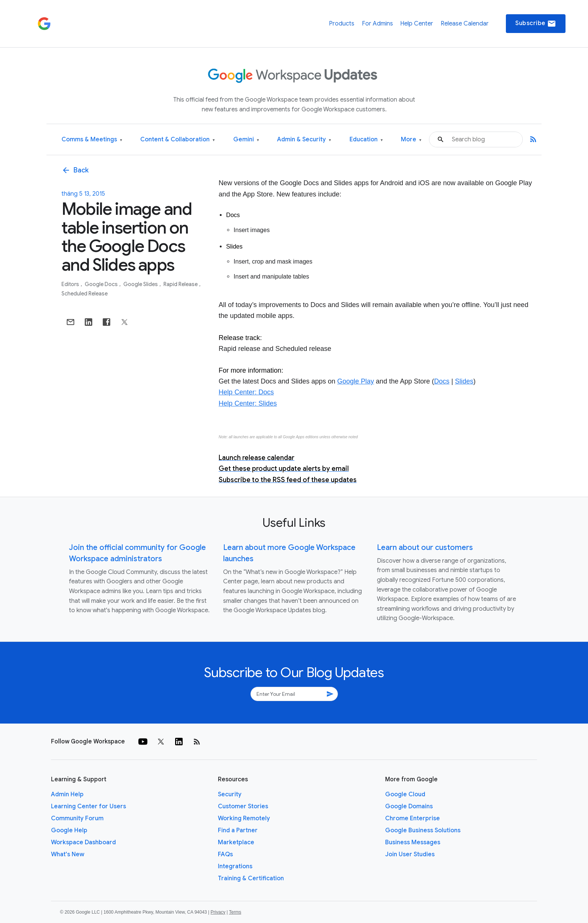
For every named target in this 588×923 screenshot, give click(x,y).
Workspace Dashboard (83, 842)
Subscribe (536, 24)
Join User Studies (410, 854)
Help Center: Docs (246, 392)
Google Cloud (405, 794)
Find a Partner (238, 830)
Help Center (417, 24)
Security (230, 794)
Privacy (218, 912)
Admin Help (67, 794)
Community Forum (77, 818)
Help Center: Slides (248, 403)
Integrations (235, 866)
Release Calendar (465, 24)
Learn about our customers (425, 548)
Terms (235, 912)
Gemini (246, 140)
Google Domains (409, 806)
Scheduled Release (85, 294)
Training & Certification (251, 878)
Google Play (355, 381)
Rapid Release (181, 284)
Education (366, 140)
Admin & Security (304, 140)
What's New (68, 854)
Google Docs (102, 284)
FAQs (225, 854)
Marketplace (236, 842)
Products (342, 24)
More (411, 140)
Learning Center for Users (88, 806)
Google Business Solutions (423, 830)
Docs (442, 381)
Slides (464, 381)
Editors (71, 284)
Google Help (69, 830)
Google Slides (141, 284)
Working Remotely (244, 818)
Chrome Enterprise (412, 818)
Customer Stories (243, 806)
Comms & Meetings (92, 140)
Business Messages (413, 842)
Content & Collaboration (178, 140)
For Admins (377, 24)
